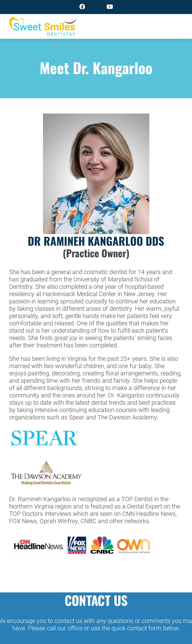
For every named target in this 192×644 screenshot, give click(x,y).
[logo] (43, 21)
